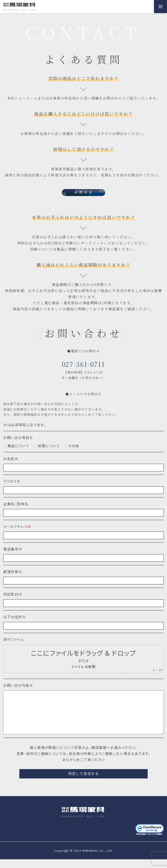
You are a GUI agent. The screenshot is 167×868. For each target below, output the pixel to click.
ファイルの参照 (83, 667)
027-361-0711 (83, 364)
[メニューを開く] (160, 7)
